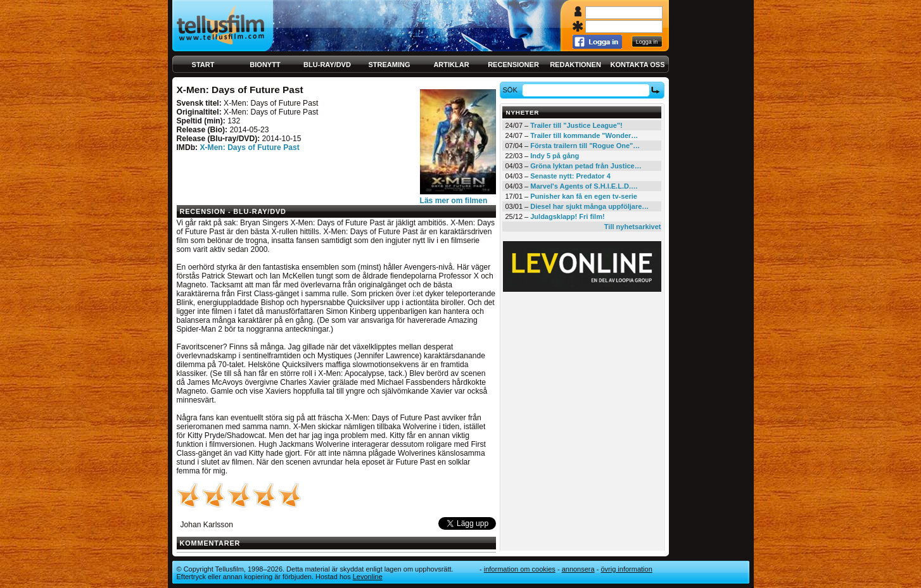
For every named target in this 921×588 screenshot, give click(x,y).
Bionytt (265, 65)
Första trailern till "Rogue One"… (585, 146)
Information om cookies (520, 569)
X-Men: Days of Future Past (249, 147)
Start (203, 65)
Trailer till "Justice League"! (576, 125)
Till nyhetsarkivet (633, 227)
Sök (511, 90)
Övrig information (626, 569)
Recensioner (513, 65)
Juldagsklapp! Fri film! (567, 216)
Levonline (368, 577)
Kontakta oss (638, 65)
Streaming (390, 65)
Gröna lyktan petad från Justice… (586, 166)
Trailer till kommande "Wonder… (584, 135)
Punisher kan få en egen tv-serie (584, 196)
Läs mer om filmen (454, 201)
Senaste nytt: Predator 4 (570, 176)
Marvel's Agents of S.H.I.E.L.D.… (584, 186)
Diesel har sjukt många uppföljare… (589, 206)
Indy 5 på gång (555, 156)
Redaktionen (575, 65)
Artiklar (451, 65)
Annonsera (578, 569)
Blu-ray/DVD (327, 65)
